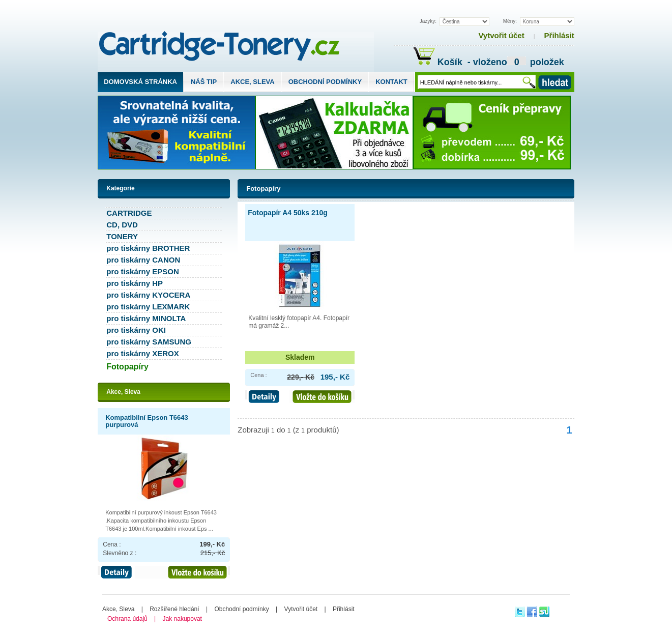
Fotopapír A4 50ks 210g (288, 213)
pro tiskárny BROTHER (148, 248)
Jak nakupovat (182, 619)
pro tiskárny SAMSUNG (149, 342)
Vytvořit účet (501, 35)
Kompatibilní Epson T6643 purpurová (147, 421)
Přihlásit (559, 35)
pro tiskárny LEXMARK (148, 307)
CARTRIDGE (129, 213)
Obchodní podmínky (325, 82)
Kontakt (391, 82)
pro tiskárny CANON (143, 260)
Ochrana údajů (127, 619)
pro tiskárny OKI (136, 330)
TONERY (122, 236)
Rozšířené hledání (174, 609)
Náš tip (204, 82)
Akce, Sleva (252, 82)
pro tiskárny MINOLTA (146, 318)
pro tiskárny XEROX (143, 353)
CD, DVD (122, 225)
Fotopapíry (263, 189)
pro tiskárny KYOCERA (148, 295)
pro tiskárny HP (135, 283)
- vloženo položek (515, 63)
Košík (439, 62)
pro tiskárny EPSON (143, 271)
